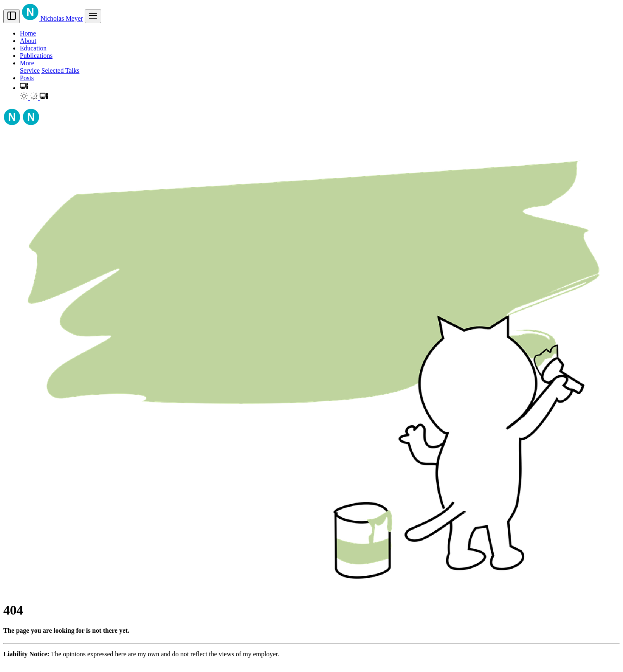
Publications (36, 56)
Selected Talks (60, 70)
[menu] (93, 16)
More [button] (27, 63)
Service (30, 70)
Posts (27, 78)
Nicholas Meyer (52, 18)
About (28, 41)
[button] (24, 88)
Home (28, 33)
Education (33, 48)
